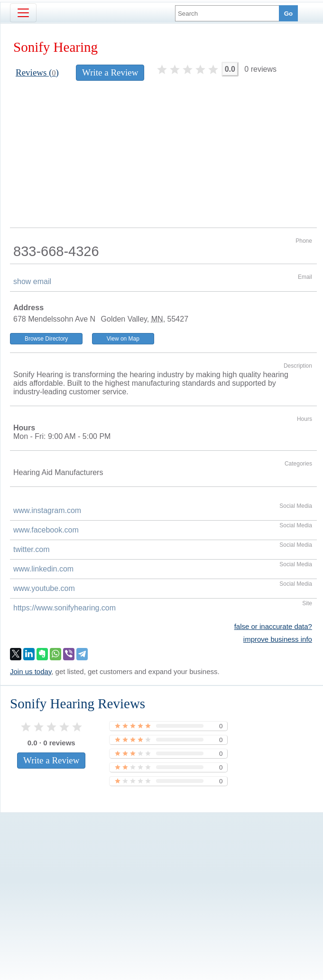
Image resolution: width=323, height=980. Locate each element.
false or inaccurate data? (273, 626)
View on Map (123, 339)
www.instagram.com (47, 510)
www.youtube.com (44, 588)
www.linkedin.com (43, 569)
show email (32, 281)
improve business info (278, 639)
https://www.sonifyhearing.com (65, 608)
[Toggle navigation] (23, 13)
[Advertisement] (163, 156)
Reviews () (37, 72)
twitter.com (31, 549)
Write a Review (110, 72)
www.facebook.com (46, 530)
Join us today (31, 671)
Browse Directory (46, 339)
